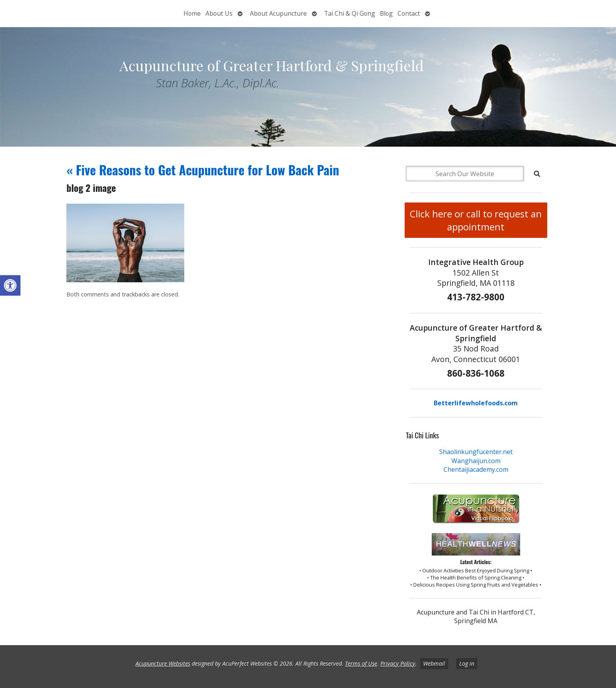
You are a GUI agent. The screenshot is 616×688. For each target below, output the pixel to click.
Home (192, 13)
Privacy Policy (398, 663)
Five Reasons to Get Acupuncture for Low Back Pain (203, 170)
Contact (409, 13)
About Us (219, 13)
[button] (10, 285)
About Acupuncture (278, 13)
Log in (467, 663)
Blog (386, 13)
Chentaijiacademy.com (476, 469)
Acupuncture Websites (163, 663)
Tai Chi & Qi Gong (350, 13)
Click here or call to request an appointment (476, 220)
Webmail (434, 663)
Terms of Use (361, 663)
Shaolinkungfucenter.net (476, 452)
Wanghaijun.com (476, 461)
